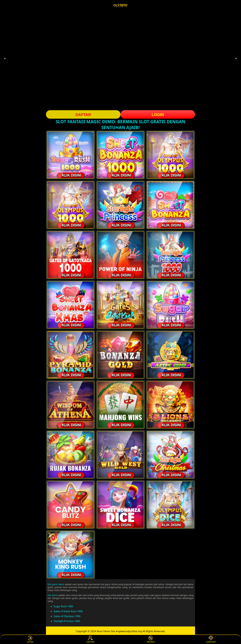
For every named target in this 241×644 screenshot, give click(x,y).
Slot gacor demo (56, 584)
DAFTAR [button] (83, 115)
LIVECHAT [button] (211, 639)
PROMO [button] (151, 639)
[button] (5, 59)
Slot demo (53, 595)
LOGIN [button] (158, 115)
